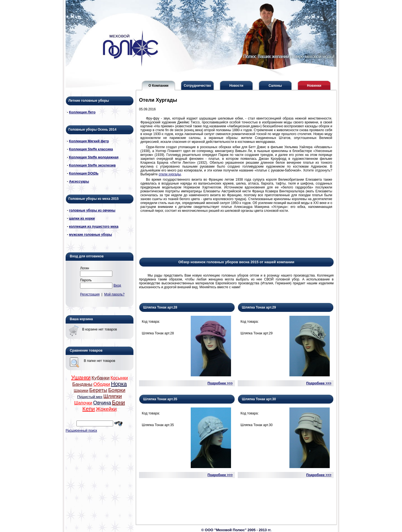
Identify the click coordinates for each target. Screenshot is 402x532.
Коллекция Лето (82, 112)
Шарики (81, 391)
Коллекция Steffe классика (91, 149)
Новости (236, 86)
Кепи (89, 409)
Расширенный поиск (81, 431)
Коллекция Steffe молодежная (94, 157)
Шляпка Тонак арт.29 (259, 307)
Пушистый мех (90, 397)
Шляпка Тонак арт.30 (259, 399)
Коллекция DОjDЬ (84, 173)
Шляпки (113, 396)
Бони (118, 402)
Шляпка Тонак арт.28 (160, 307)
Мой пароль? (114, 294)
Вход (117, 285)
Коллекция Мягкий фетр (89, 141)
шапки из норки (82, 218)
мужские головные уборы (90, 235)
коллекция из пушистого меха (94, 227)
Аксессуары (79, 182)
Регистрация (90, 294)
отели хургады (170, 174)
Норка (119, 384)
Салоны (275, 86)
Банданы (82, 384)
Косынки (119, 378)
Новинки (314, 86)
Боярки (117, 390)
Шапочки (83, 403)
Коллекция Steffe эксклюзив (92, 165)
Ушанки (81, 377)
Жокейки (106, 409)
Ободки (102, 384)
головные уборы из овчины (92, 210)
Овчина (102, 403)
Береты (98, 390)
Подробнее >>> (220, 383)
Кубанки (100, 378)
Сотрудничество (197, 86)
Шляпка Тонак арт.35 (160, 399)
